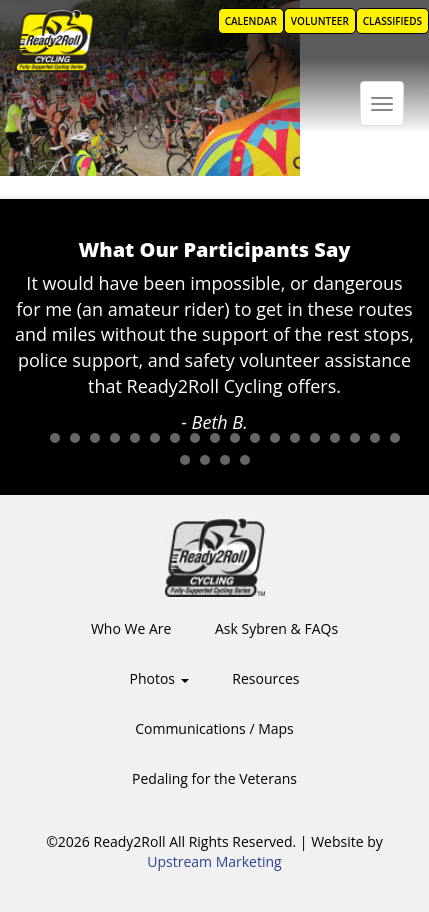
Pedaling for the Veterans (214, 778)
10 (215, 438)
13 (275, 438)
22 (225, 460)
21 (205, 460)
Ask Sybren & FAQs (276, 628)
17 (355, 438)
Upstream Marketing (214, 861)
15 (315, 438)
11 (235, 438)
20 (185, 460)
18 (375, 438)
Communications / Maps (214, 728)
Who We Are (131, 628)
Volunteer (320, 21)
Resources (265, 678)
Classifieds (392, 21)
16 (335, 438)
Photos (159, 678)
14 (295, 438)
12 (255, 438)
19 (395, 438)
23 (245, 460)
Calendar (251, 21)
